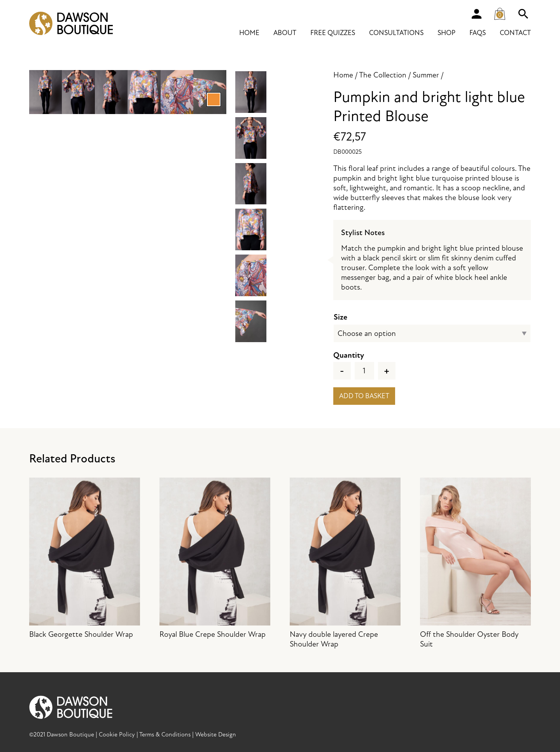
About (285, 33)
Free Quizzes (333, 33)
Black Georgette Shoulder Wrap (85, 558)
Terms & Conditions (165, 734)
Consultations (396, 33)
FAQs (478, 33)
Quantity (349, 355)
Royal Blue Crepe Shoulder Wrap (215, 558)
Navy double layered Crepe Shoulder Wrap (345, 563)
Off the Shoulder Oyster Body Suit (475, 563)
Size (340, 317)
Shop (446, 33)
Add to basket (364, 396)
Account (476, 14)
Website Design (216, 734)
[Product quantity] (364, 371)
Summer (426, 75)
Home (249, 33)
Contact (515, 33)
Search (523, 14)
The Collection (383, 75)
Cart (502, 12)
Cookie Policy (117, 734)
